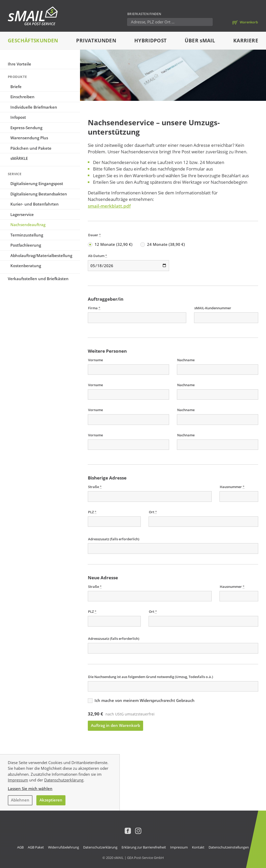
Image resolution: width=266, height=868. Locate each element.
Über (200, 41)
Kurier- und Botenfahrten (35, 204)
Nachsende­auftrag (28, 225)
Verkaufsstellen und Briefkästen (38, 279)
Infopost (18, 117)
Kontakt (198, 847)
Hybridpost (151, 41)
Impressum (18, 780)
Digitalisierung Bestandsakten (39, 194)
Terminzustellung (27, 235)
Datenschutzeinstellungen (229, 847)
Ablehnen (20, 800)
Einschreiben (22, 97)
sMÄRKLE (19, 158)
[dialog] (133, 782)
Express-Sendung (26, 128)
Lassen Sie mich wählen (30, 788)
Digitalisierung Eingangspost (37, 183)
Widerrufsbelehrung (64, 847)
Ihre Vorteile (19, 64)
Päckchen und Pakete (31, 148)
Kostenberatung (26, 266)
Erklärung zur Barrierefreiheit (144, 847)
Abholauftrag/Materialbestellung (41, 255)
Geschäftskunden (33, 41)
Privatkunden (96, 41)
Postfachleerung (26, 245)
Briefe (16, 87)
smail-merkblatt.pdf (109, 206)
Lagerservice (22, 214)
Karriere (246, 41)
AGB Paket (36, 847)
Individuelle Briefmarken (34, 107)
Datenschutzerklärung (64, 780)
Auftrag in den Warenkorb (115, 725)
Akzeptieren (51, 800)
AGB (20, 847)
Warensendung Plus (29, 138)
